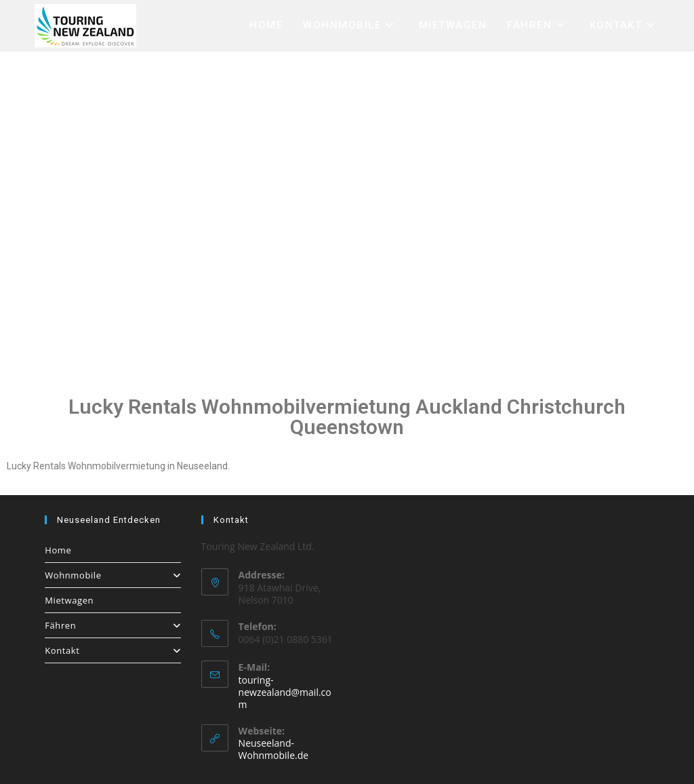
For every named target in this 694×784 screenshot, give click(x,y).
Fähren (113, 625)
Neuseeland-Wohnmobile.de (274, 749)
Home (58, 550)
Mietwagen (69, 600)
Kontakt (113, 650)
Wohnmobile (113, 575)
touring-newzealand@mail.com (285, 692)
